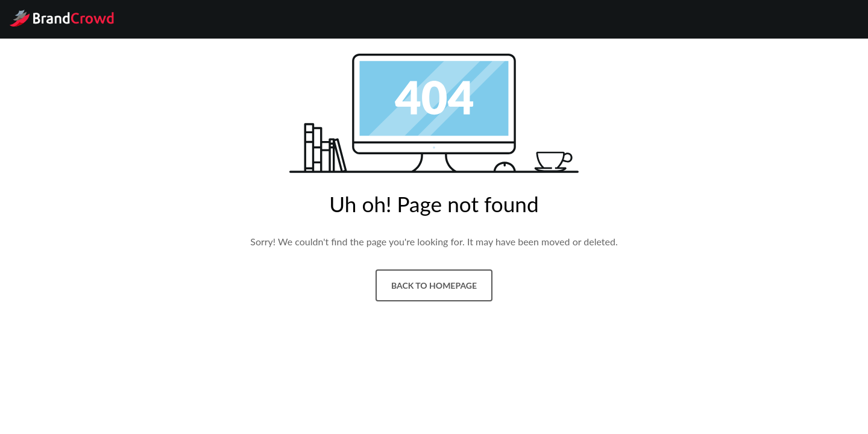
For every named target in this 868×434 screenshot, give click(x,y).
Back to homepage (434, 285)
